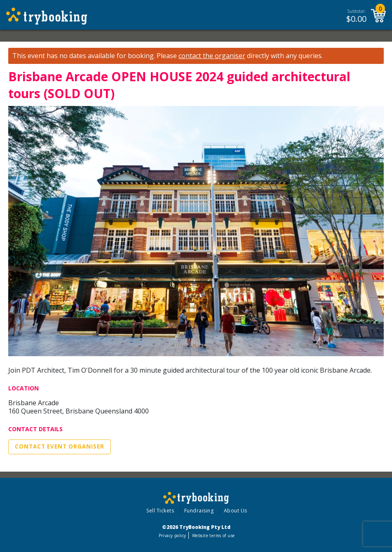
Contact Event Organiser (60, 446)
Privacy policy (173, 536)
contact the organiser (212, 56)
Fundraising (199, 511)
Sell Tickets (160, 511)
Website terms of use (213, 536)
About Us (236, 511)
